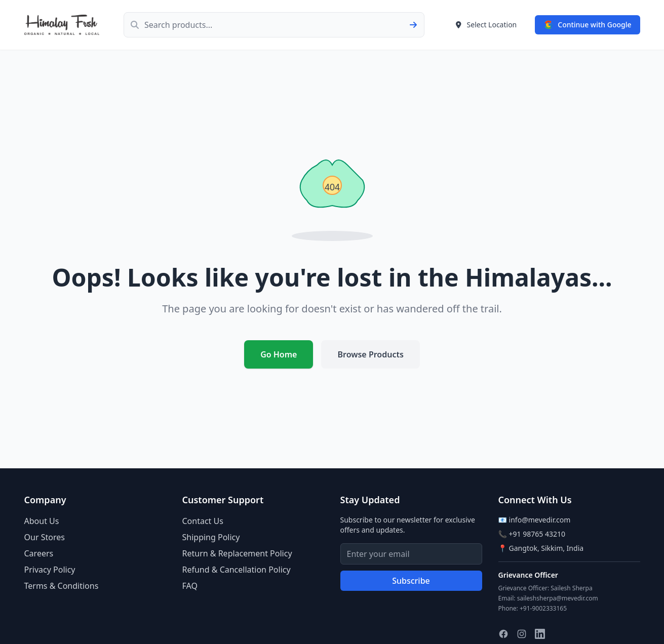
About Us (42, 521)
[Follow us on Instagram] (522, 634)
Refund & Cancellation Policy (237, 570)
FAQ (190, 586)
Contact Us (203, 521)
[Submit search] (416, 25)
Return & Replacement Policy (237, 553)
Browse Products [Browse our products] (370, 354)
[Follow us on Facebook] (503, 634)
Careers (39, 553)
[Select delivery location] (486, 25)
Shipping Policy (211, 537)
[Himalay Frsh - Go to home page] (62, 25)
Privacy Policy (50, 570)
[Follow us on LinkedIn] (540, 634)
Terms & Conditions (62, 586)
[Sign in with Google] (587, 25)
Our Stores (45, 537)
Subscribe (411, 581)
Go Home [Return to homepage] (279, 354)
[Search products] (274, 25)
